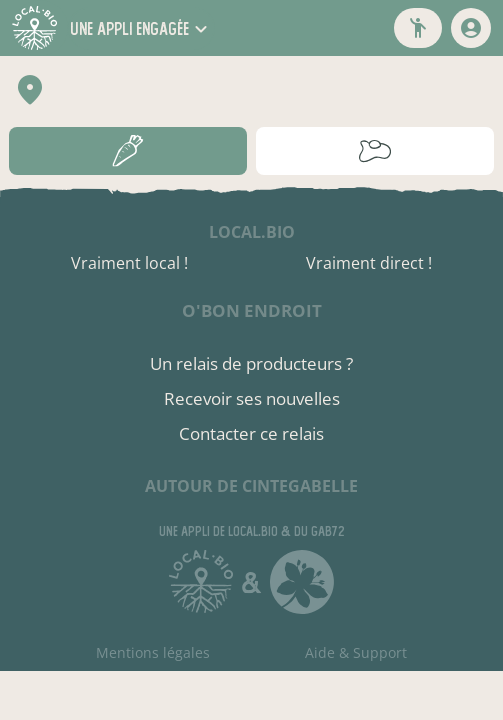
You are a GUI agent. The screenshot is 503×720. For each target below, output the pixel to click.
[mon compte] (471, 28)
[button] (141, 28)
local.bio (252, 232)
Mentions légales (153, 652)
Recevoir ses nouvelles (252, 398)
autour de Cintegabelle (251, 486)
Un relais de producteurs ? (251, 363)
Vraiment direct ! (369, 263)
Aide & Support (356, 652)
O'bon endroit (252, 310)
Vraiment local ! (129, 263)
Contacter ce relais (251, 433)
